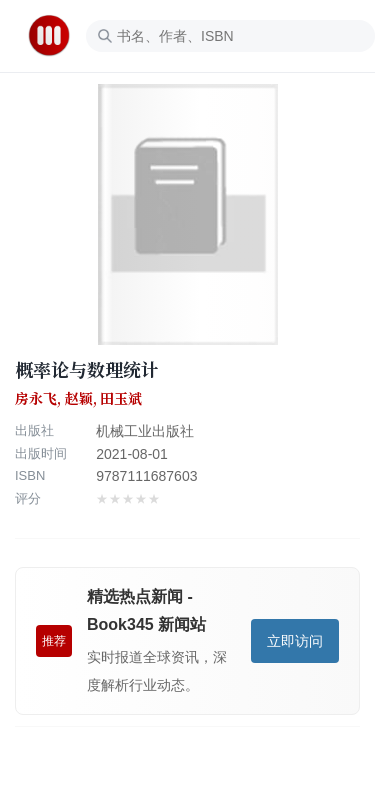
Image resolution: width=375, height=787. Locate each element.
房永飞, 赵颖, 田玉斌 (78, 399)
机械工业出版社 (145, 431)
